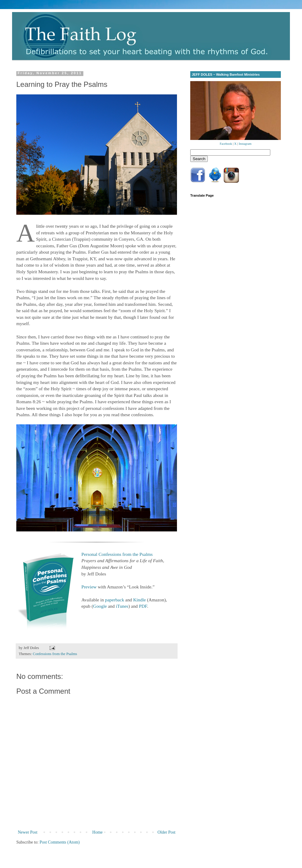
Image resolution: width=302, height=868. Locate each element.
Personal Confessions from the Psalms (117, 554)
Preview (89, 587)
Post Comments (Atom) (60, 842)
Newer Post (28, 832)
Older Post (167, 832)
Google (100, 606)
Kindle (140, 600)
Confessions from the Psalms (55, 654)
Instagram (245, 144)
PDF (143, 606)
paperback (115, 600)
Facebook (226, 144)
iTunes (122, 606)
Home (98, 832)
